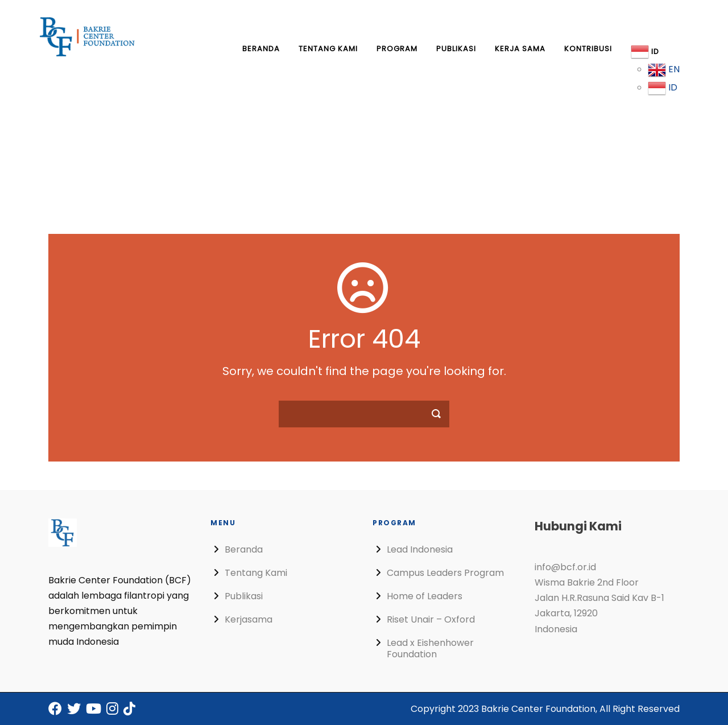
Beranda (261, 49)
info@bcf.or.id (565, 567)
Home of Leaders (425, 596)
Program (397, 49)
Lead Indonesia (420, 549)
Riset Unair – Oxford (431, 619)
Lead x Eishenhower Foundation (430, 648)
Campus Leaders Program (445, 573)
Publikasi (456, 49)
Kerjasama (249, 619)
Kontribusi (588, 49)
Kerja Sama (520, 49)
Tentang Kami (328, 49)
